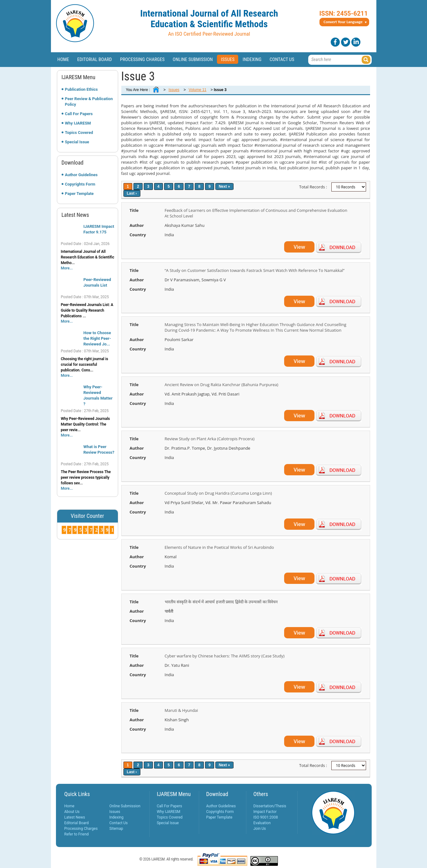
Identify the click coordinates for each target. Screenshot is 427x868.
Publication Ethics (81, 89)
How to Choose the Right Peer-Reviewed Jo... (97, 338)
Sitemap (116, 829)
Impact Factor (265, 812)
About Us (72, 812)
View (299, 247)
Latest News (75, 817)
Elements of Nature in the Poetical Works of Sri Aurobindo (219, 547)
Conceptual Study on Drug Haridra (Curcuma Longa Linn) (218, 493)
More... (67, 268)
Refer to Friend (77, 834)
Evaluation (262, 823)
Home (63, 59)
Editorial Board (95, 59)
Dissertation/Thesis (270, 806)
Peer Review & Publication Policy (89, 102)
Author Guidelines (81, 175)
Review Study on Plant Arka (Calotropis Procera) (210, 439)
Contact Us (282, 59)
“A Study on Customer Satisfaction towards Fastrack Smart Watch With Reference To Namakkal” (255, 270)
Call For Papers (79, 114)
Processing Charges (142, 59)
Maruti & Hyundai (181, 710)
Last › (132, 193)
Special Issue (77, 142)
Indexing (252, 59)
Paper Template (79, 194)
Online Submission (193, 59)
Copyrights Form (80, 184)
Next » (224, 186)
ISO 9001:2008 (266, 817)
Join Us (260, 829)
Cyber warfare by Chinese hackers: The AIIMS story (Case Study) (225, 656)
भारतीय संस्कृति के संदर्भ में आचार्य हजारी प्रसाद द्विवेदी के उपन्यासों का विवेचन (221, 602)
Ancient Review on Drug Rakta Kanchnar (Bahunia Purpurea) (222, 385)
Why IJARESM (78, 123)
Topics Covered (79, 133)
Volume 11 (198, 90)
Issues (228, 59)
